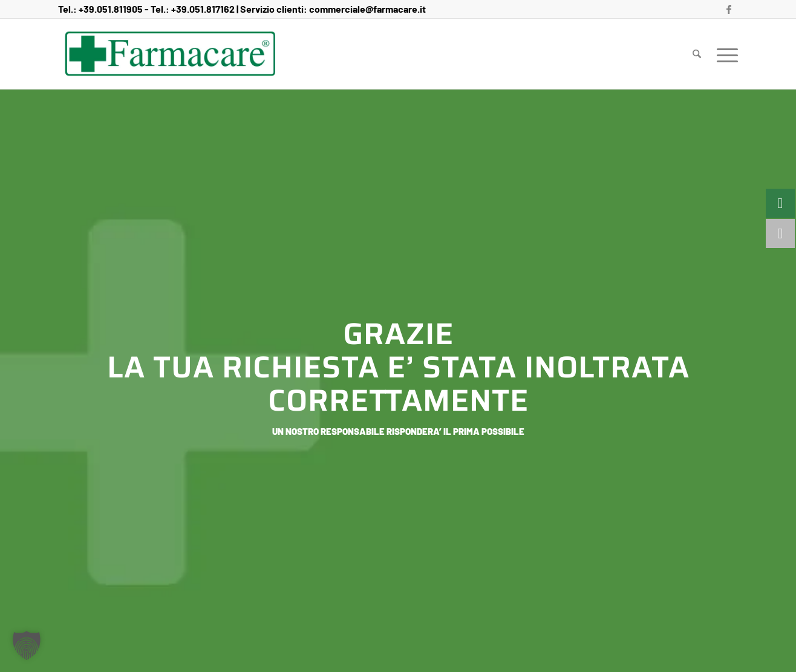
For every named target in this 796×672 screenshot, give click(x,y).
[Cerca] (697, 54)
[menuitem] (697, 54)
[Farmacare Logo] (170, 54)
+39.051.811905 (111, 9)
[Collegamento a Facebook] (729, 9)
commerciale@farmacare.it (367, 9)
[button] (27, 645)
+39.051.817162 (203, 9)
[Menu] (723, 54)
